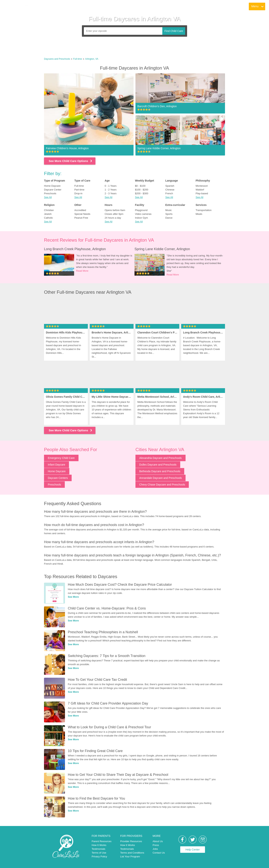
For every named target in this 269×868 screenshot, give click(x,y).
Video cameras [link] (143, 214)
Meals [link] (199, 214)
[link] (17, 7)
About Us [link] (158, 841)
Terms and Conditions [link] (132, 853)
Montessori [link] (202, 186)
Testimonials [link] (98, 849)
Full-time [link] (78, 59)
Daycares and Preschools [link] (57, 59)
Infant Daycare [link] (56, 465)
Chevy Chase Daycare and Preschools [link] (162, 485)
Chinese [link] (170, 190)
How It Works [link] (99, 845)
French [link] (169, 193)
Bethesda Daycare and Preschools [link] (160, 471)
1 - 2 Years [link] (110, 190)
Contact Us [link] (159, 853)
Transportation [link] (204, 210)
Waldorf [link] (200, 190)
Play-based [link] (202, 193)
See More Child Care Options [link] (71, 161)
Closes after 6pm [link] (114, 214)
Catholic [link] (48, 218)
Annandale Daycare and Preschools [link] (161, 478)
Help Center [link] (193, 850)
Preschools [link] (50, 193)
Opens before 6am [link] (115, 210)
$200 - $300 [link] (141, 193)
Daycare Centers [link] (58, 478)
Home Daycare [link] (52, 186)
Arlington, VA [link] (92, 59)
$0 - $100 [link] (140, 186)
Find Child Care (174, 31)
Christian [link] (49, 210)
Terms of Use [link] (99, 853)
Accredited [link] (80, 210)
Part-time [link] (79, 190)
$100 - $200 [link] (141, 190)
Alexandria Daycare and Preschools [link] (161, 458)
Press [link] (156, 845)
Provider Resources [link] (131, 841)
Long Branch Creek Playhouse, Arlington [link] (75, 249)
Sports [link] (169, 214)
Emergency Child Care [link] (61, 458)
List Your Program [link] (130, 856)
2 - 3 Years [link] (110, 193)
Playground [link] (141, 210)
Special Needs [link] (82, 214)
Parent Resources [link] (102, 841)
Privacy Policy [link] (99, 856)
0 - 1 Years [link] (110, 186)
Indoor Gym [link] (141, 218)
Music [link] (169, 210)
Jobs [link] (155, 849)
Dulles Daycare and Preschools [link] (158, 465)
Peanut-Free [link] (81, 218)
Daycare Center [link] (53, 190)
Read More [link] (82, 271)
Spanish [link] (170, 186)
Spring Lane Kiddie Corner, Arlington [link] (162, 249)
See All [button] (48, 197)
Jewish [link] (48, 214)
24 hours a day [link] (113, 218)
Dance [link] (169, 218)
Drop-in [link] (78, 193)
